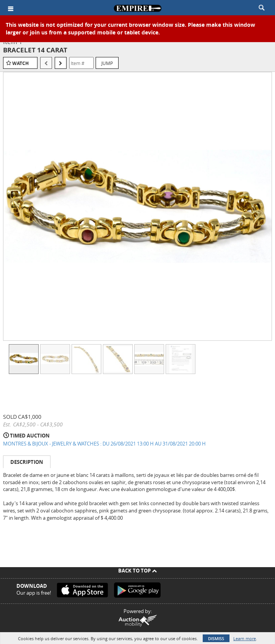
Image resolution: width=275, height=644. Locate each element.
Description (27, 462)
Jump (107, 63)
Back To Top (137, 571)
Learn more (245, 638)
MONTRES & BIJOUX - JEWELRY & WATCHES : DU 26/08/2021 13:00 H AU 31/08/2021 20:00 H (104, 444)
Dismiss (216, 638)
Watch (20, 63)
